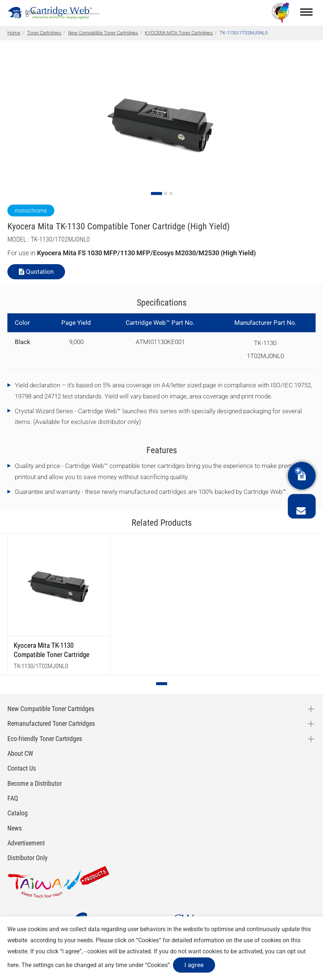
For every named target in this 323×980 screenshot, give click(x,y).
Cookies (149, 940)
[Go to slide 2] (166, 193)
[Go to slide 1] (156, 193)
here (13, 965)
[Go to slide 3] (171, 193)
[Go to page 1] (162, 684)
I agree (194, 965)
